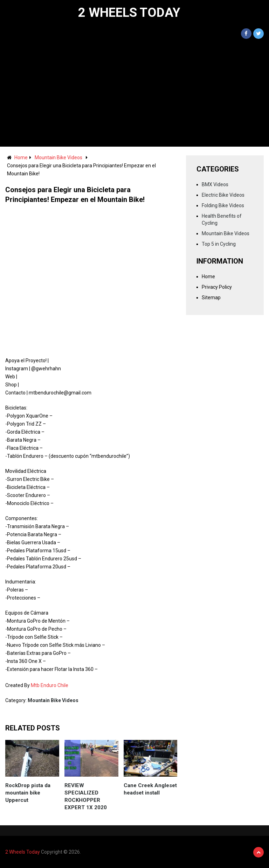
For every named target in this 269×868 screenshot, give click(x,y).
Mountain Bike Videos (58, 157)
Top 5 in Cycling (219, 244)
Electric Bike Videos (223, 195)
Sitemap (211, 297)
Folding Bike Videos (223, 205)
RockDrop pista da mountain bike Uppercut (28, 793)
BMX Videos (215, 184)
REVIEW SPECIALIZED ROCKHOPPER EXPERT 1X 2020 (86, 796)
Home (21, 157)
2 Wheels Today (129, 13)
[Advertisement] (134, 94)
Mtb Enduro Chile (50, 685)
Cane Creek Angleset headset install (150, 789)
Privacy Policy (217, 287)
